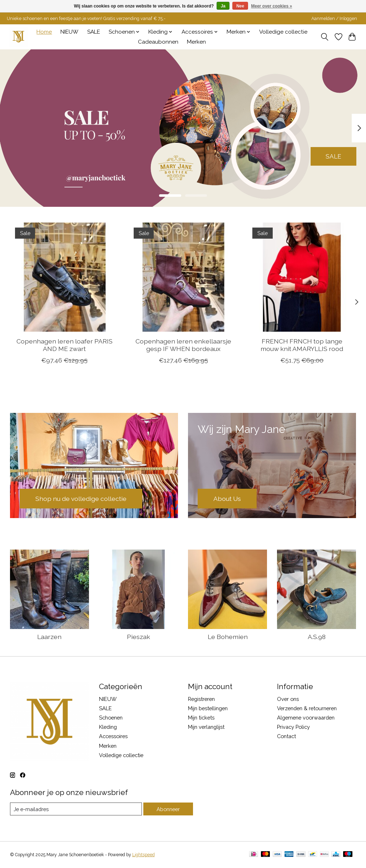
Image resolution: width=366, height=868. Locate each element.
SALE (94, 32)
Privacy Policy (293, 727)
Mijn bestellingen (208, 708)
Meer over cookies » (272, 6)
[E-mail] (76, 809)
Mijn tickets (201, 718)
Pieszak (139, 637)
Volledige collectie (283, 32)
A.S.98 (317, 637)
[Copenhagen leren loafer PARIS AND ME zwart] (65, 277)
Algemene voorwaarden (306, 718)
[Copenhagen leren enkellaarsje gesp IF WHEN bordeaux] (183, 277)
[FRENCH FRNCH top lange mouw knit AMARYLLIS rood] (302, 277)
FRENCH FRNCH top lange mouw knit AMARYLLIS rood (302, 345)
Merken (196, 42)
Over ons (288, 699)
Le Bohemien (228, 637)
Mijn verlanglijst (206, 727)
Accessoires (113, 736)
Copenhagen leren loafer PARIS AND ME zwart (64, 345)
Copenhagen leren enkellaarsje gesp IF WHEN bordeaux (183, 345)
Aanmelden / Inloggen (334, 19)
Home (44, 32)
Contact (286, 736)
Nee (240, 6)
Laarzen (49, 637)
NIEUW (69, 32)
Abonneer (168, 809)
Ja (223, 6)
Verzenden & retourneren (307, 708)
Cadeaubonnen (158, 42)
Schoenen (111, 718)
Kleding (108, 727)
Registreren (201, 699)
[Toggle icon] (324, 37)
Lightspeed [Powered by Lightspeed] (144, 855)
